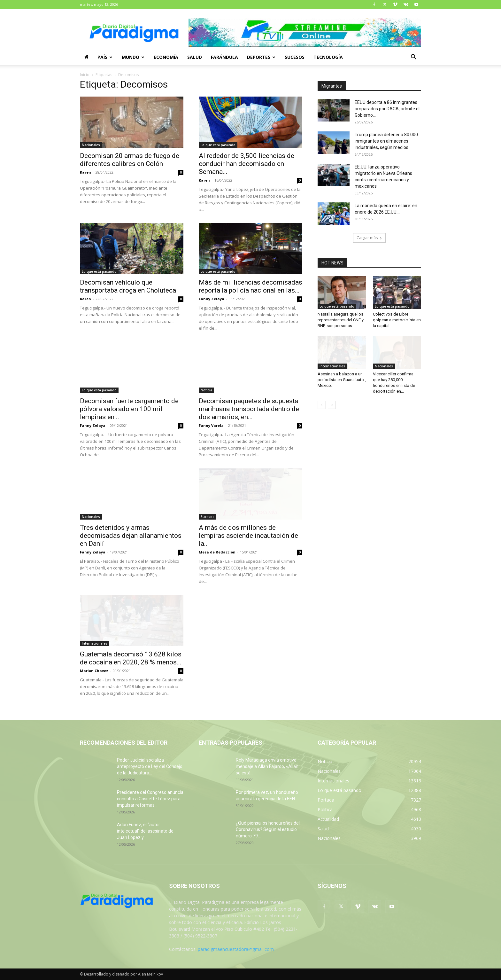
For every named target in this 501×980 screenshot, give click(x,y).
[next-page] (332, 405)
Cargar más (369, 238)
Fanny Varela (211, 425)
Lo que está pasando (218, 145)
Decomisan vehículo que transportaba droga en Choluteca (128, 286)
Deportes (261, 57)
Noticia (206, 390)
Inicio (85, 75)
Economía (166, 57)
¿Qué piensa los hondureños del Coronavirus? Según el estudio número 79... (268, 829)
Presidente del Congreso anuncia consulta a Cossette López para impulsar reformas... (150, 799)
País (105, 57)
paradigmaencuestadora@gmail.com (236, 949)
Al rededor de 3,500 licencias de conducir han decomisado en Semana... (247, 164)
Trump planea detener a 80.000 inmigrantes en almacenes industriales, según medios (386, 141)
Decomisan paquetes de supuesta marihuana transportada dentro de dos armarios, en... (249, 409)
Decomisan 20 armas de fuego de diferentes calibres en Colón (130, 160)
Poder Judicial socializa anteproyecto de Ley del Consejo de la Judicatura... (150, 766)
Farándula (224, 57)
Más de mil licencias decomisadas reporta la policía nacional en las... (250, 286)
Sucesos (295, 57)
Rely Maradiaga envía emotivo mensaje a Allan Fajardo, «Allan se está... (267, 766)
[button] (413, 58)
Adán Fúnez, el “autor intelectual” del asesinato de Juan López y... (145, 831)
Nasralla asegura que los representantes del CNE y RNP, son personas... (341, 320)
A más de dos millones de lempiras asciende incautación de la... (248, 536)
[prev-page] (322, 405)
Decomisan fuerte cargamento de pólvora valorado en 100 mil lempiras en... (129, 409)
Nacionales (91, 145)
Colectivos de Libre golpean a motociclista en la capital (397, 320)
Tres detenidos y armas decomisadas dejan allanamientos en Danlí (131, 536)
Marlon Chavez (94, 671)
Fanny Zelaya (212, 299)
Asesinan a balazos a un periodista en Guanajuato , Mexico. (342, 380)
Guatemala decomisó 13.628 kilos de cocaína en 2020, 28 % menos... (131, 658)
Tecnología (328, 57)
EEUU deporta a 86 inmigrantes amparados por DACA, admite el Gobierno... (387, 109)
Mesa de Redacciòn (217, 552)
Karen (85, 172)
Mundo (133, 57)
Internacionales (95, 643)
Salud (195, 57)
